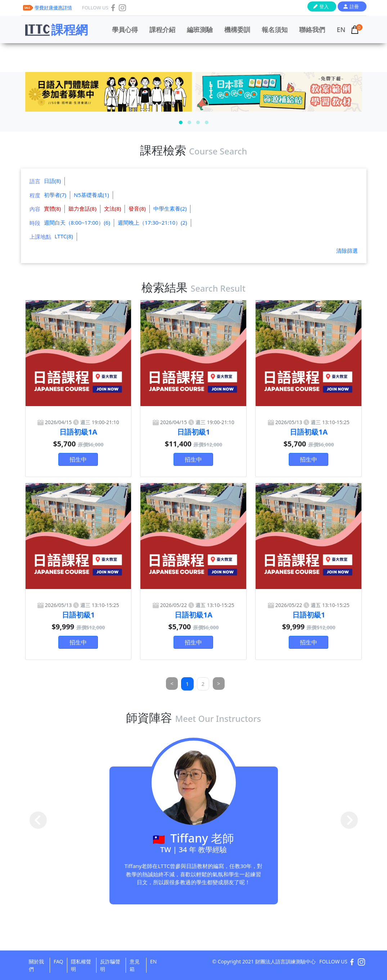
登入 (324, 6)
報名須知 (275, 30)
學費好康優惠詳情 (53, 8)
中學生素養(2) (170, 208)
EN (341, 30)
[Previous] (172, 684)
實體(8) (53, 208)
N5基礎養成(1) (91, 195)
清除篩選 (347, 251)
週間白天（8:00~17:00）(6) (77, 222)
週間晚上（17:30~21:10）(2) (152, 222)
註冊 (354, 6)
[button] (181, 122)
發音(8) (137, 208)
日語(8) (53, 181)
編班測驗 (200, 30)
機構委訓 (237, 30)
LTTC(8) (64, 236)
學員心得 (125, 30)
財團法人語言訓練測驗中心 (285, 961)
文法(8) (113, 208)
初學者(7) (55, 195)
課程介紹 (162, 30)
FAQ (58, 961)
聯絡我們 (312, 30)
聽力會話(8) (82, 208)
